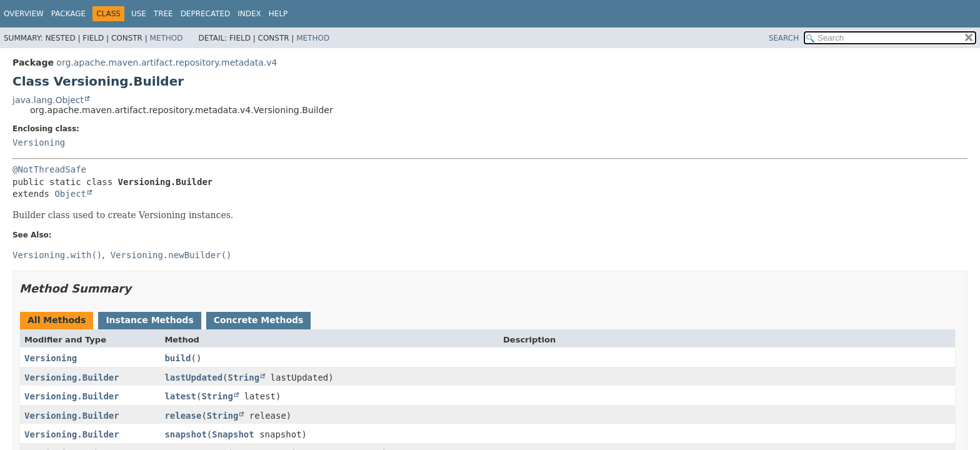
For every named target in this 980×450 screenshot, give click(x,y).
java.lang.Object (48, 100)
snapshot (185, 434)
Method (167, 38)
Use (139, 14)
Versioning (39, 142)
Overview (24, 14)
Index (249, 14)
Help (278, 14)
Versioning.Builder (72, 377)
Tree (163, 14)
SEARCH (784, 38)
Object (70, 194)
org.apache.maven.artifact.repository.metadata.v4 (167, 62)
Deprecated (206, 14)
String (244, 377)
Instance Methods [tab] (149, 320)
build (177, 358)
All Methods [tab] (57, 320)
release (183, 416)
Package (68, 14)
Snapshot (233, 434)
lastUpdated (193, 377)
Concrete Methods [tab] (259, 320)
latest (180, 396)
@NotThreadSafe (49, 169)
